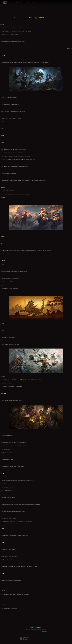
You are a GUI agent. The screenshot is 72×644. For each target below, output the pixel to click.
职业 (17, 2)
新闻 (21, 2)
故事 (13, 2)
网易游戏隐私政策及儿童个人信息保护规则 (35, 629)
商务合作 (43, 629)
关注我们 (29, 2)
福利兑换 (34, 2)
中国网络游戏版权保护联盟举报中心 (40, 630)
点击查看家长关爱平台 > (45, 631)
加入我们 (45, 629)
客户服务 (29, 629)
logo (5, 2)
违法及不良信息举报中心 (43, 636)
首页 (10, 2)
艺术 (24, 2)
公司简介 (27, 629)
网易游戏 (40, 629)
